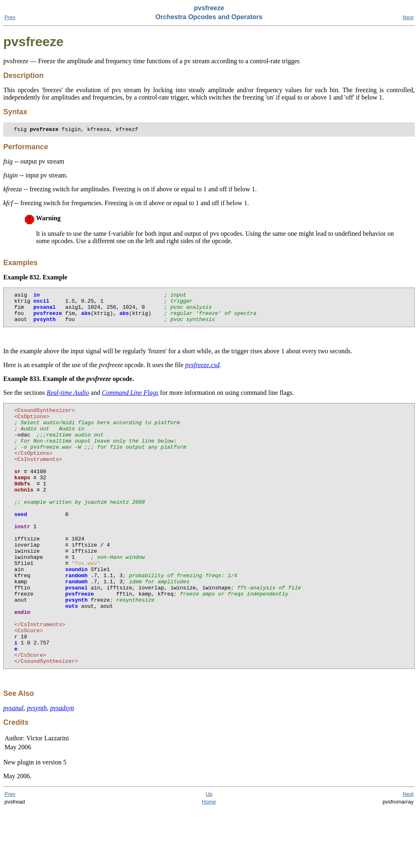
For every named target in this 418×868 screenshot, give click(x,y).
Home (209, 860)
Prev (10, 17)
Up (209, 853)
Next (408, 17)
